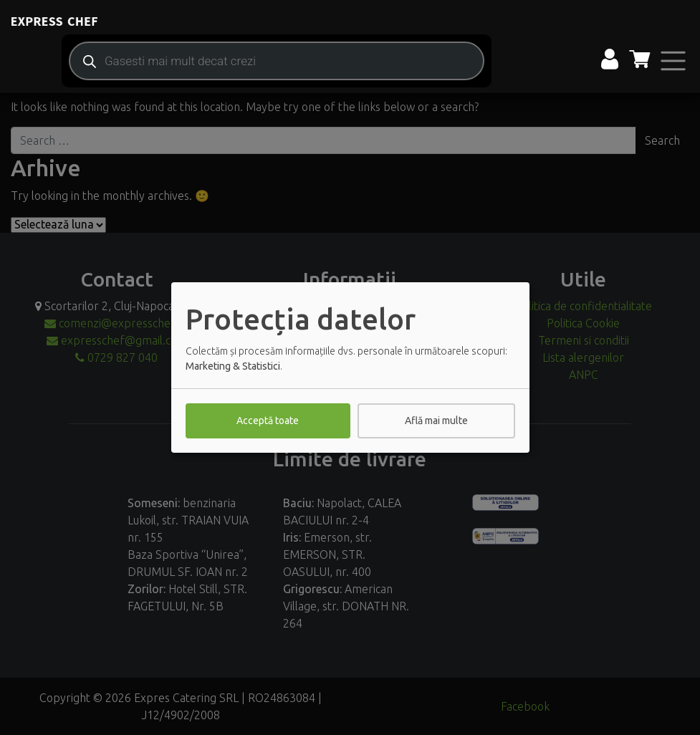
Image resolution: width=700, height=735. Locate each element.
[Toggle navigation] (673, 61)
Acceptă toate (268, 421)
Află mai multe (436, 421)
